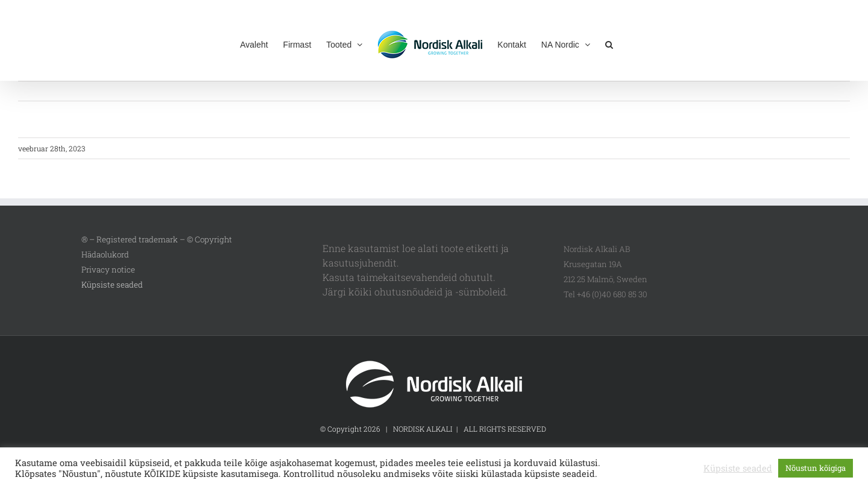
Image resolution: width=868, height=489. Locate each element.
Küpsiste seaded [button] (112, 285)
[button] (609, 43)
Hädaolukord (105, 254)
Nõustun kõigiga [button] (816, 468)
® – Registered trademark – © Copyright (157, 239)
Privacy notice (108, 270)
